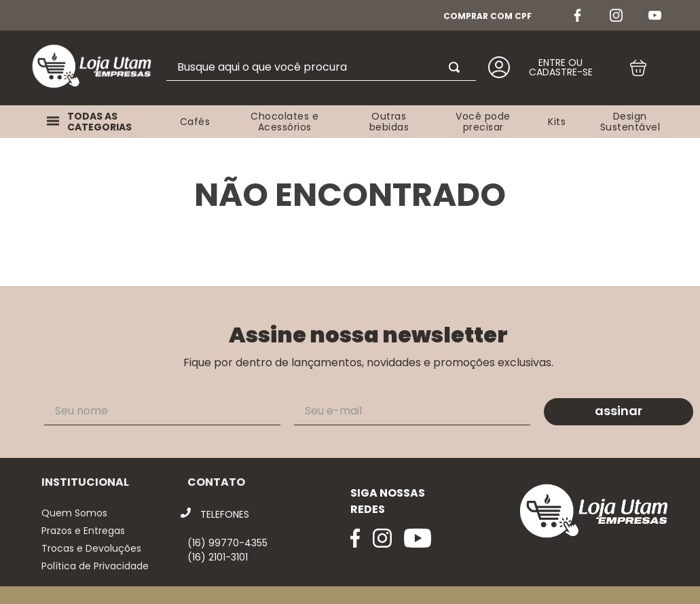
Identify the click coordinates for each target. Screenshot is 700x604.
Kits (557, 122)
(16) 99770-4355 (227, 543)
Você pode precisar (483, 122)
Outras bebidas (389, 122)
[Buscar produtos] (457, 67)
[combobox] (321, 67)
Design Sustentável (630, 122)
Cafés (195, 122)
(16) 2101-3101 (218, 557)
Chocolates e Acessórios (284, 122)
